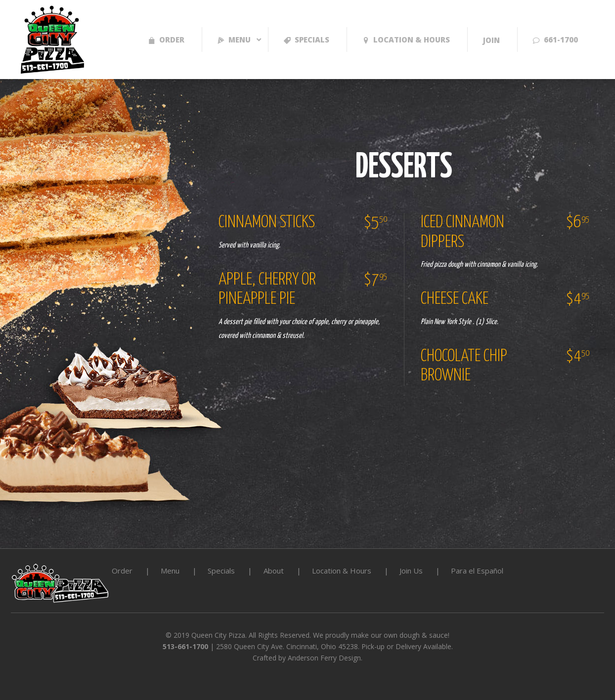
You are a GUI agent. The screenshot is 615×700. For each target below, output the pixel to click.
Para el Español (477, 571)
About (274, 571)
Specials (307, 40)
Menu (234, 40)
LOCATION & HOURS (406, 40)
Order (166, 40)
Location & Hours (342, 571)
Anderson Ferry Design (324, 658)
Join (491, 40)
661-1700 (555, 40)
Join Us (411, 571)
